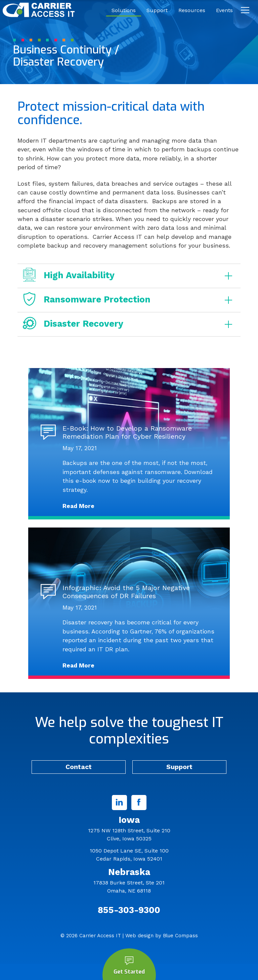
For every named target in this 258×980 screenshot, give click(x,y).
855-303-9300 (129, 910)
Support (179, 767)
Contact (79, 767)
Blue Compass (180, 936)
